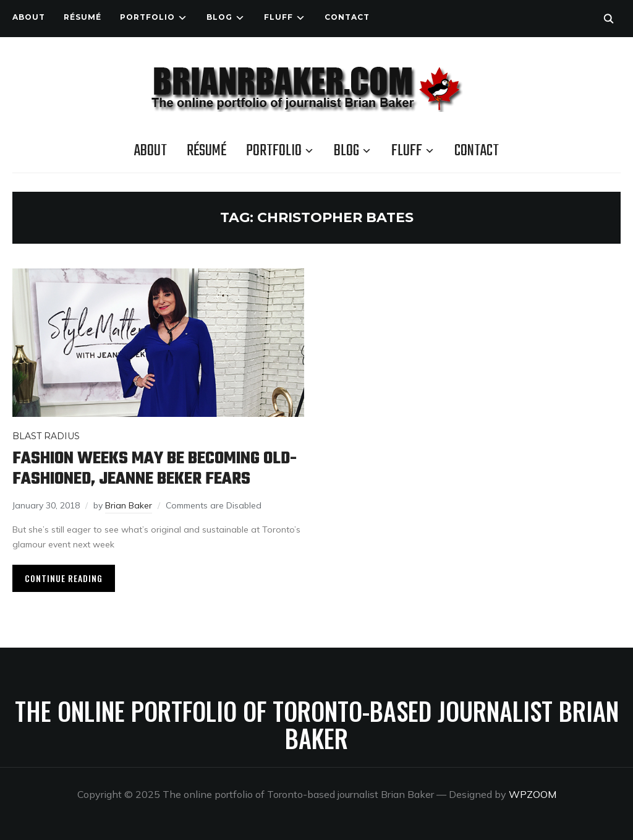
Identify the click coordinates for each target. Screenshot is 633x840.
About (29, 17)
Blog (219, 17)
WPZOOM (533, 794)
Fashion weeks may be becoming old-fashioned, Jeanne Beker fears (155, 469)
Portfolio (147, 17)
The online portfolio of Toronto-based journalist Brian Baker (317, 724)
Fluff (278, 17)
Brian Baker (129, 505)
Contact (347, 17)
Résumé (83, 17)
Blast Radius (46, 436)
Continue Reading (64, 578)
